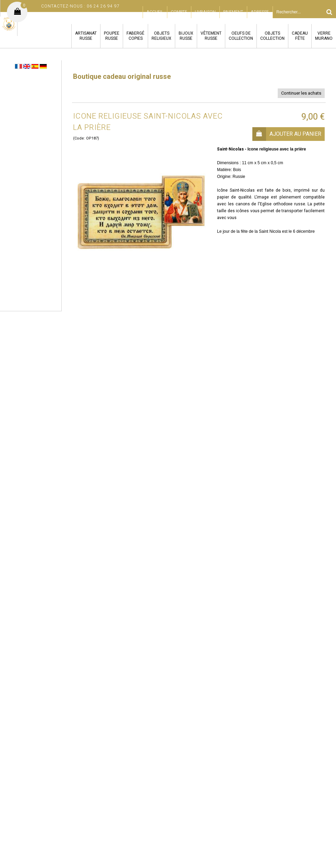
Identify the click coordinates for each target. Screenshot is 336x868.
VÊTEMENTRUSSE (211, 36)
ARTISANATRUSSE (86, 36)
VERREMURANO (324, 36)
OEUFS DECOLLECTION (241, 36)
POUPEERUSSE (112, 36)
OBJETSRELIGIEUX (161, 36)
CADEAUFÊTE (300, 36)
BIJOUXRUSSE (186, 36)
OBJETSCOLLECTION (272, 36)
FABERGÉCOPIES (135, 36)
